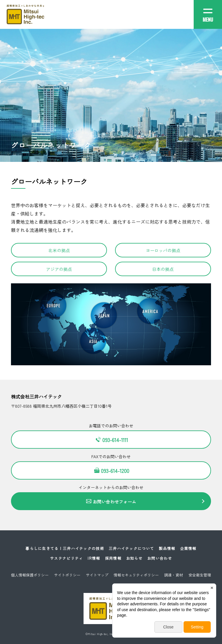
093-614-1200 (111, 471)
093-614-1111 (111, 440)
